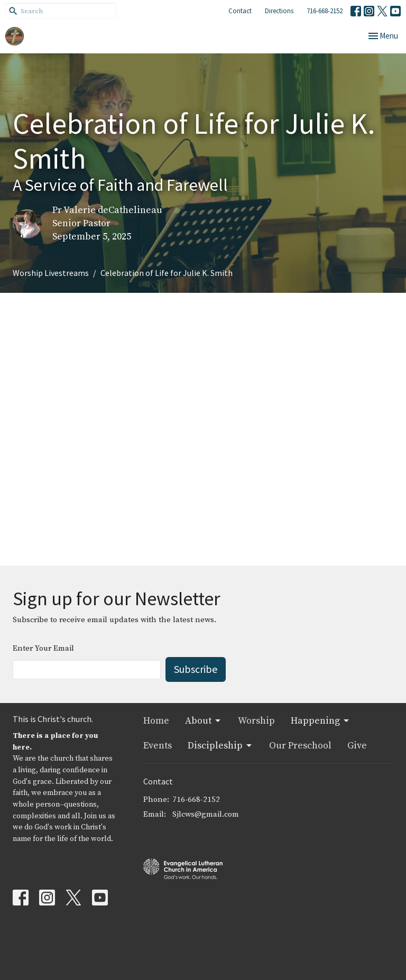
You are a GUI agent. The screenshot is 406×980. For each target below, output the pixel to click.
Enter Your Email (43, 648)
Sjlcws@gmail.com (206, 814)
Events (158, 746)
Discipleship (220, 746)
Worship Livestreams (51, 273)
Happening (321, 721)
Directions (279, 11)
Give (357, 746)
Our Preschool (300, 746)
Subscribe (196, 669)
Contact (240, 11)
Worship (256, 721)
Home (156, 721)
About (204, 721)
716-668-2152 (325, 11)
